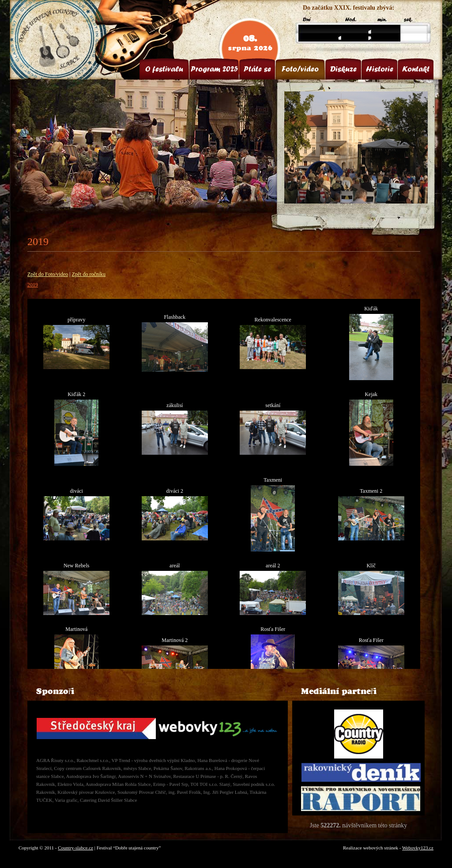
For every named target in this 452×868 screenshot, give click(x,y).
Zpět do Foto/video (48, 274)
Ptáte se (257, 69)
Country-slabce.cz (75, 848)
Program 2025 (214, 69)
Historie (380, 69)
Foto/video (300, 69)
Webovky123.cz (418, 848)
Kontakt (416, 69)
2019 (33, 285)
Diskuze (343, 69)
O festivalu (164, 69)
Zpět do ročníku (89, 274)
